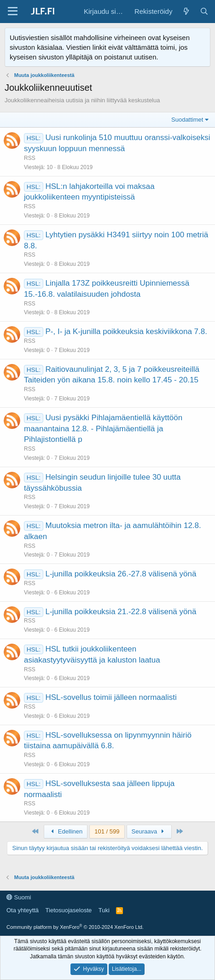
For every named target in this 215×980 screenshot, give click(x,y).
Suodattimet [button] (187, 120)
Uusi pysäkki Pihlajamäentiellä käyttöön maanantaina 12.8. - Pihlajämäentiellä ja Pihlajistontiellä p (103, 429)
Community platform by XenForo (75, 927)
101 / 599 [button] (107, 831)
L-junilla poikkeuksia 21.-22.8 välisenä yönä (121, 612)
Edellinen (66, 831)
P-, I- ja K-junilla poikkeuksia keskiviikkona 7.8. (126, 332)
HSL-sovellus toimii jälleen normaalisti (111, 697)
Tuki (104, 910)
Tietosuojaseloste (69, 910)
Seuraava (149, 831)
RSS (30, 158)
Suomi (19, 897)
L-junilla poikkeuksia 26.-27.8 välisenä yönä (121, 574)
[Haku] (204, 11)
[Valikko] (13, 12)
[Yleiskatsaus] (186, 11)
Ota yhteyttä (23, 910)
